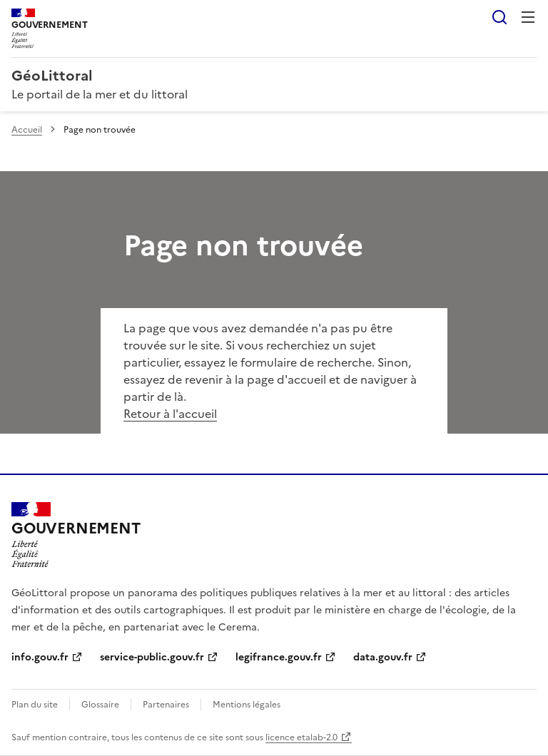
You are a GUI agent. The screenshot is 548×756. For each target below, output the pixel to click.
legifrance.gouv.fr (279, 657)
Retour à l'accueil (170, 414)
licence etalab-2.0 (301, 737)
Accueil (27, 130)
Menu (528, 17)
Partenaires (166, 705)
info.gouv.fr (40, 657)
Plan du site (35, 705)
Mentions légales (247, 705)
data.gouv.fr (383, 657)
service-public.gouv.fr (152, 657)
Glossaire (100, 705)
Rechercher (499, 17)
